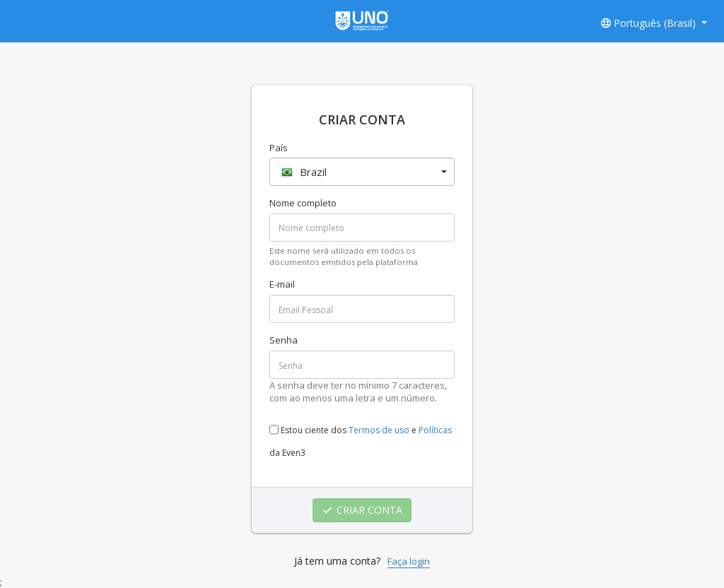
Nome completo (303, 203)
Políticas (435, 430)
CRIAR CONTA (362, 510)
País (279, 148)
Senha (284, 340)
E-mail (282, 284)
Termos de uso (379, 430)
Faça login (409, 561)
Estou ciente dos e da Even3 (361, 437)
